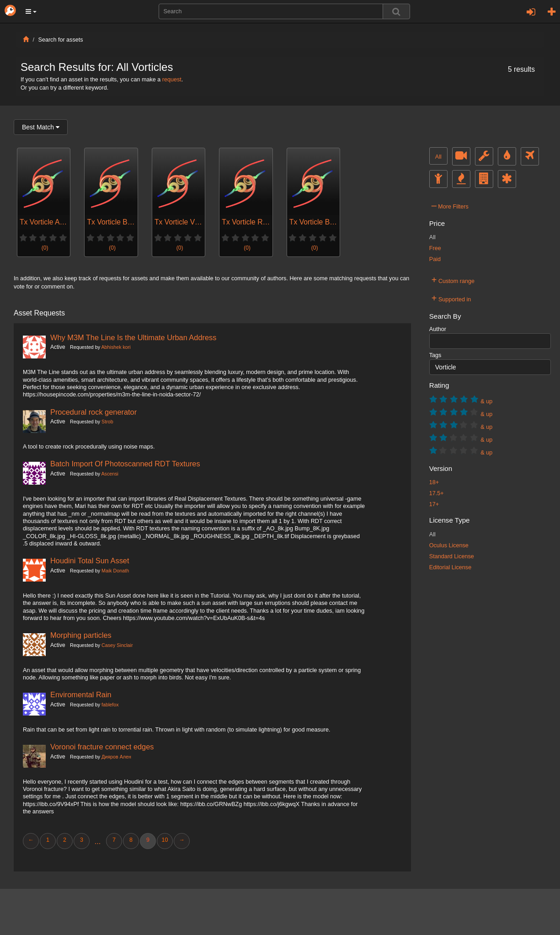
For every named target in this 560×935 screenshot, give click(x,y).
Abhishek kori (116, 347)
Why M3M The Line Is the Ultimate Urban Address (133, 337)
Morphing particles (81, 635)
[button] (31, 11)
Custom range (453, 280)
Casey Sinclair (117, 645)
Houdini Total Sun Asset (90, 561)
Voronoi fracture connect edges (102, 747)
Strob (107, 422)
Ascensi (109, 474)
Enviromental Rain (81, 695)
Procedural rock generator (93, 412)
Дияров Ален (116, 757)
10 (165, 840)
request (172, 80)
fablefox (110, 705)
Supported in (451, 298)
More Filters (450, 205)
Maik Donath (115, 571)
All (438, 157)
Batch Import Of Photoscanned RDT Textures (125, 464)
